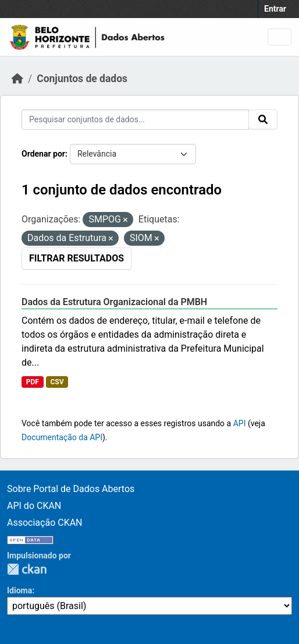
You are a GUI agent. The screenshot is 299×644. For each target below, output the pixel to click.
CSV (57, 382)
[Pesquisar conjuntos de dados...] (135, 120)
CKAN (27, 569)
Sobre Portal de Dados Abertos (71, 489)
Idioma (19, 590)
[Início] (17, 79)
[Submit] (263, 119)
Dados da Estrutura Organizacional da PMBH (114, 302)
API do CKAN (34, 506)
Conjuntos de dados (82, 79)
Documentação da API (62, 437)
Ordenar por (43, 154)
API (240, 423)
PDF (33, 382)
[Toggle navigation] (280, 37)
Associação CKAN (45, 523)
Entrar (275, 9)
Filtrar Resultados (76, 258)
